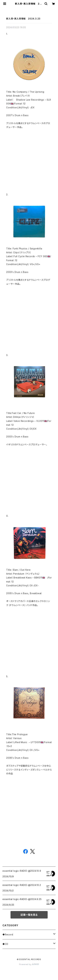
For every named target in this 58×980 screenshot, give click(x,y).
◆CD (5, 944)
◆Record (8, 934)
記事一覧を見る (29, 915)
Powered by (29, 964)
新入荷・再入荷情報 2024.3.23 (23, 19)
